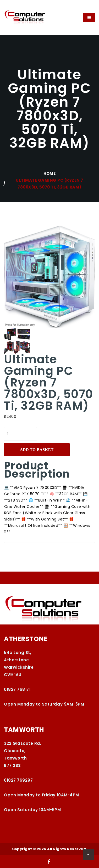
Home (50, 173)
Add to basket (37, 450)
